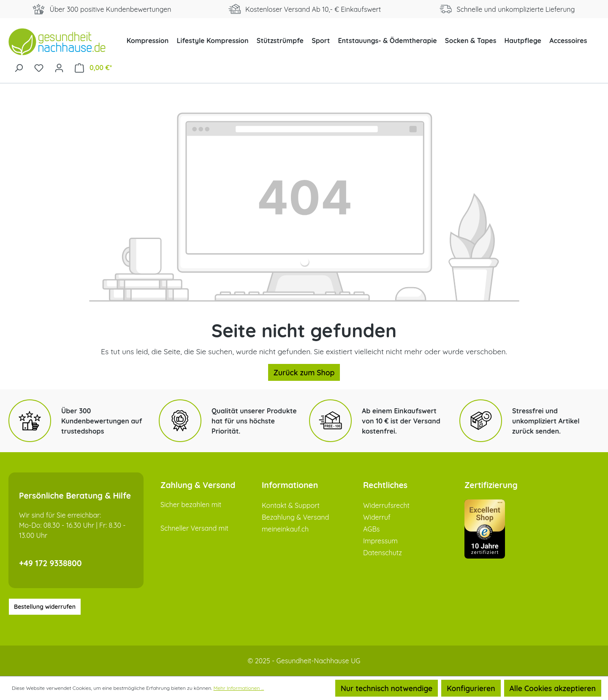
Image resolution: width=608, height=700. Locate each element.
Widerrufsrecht (386, 505)
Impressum (380, 541)
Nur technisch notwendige (387, 688)
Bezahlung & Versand (295, 517)
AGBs (371, 529)
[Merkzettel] (39, 67)
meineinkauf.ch (285, 529)
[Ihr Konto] (59, 67)
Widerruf (377, 517)
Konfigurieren (471, 688)
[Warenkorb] (93, 67)
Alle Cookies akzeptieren (553, 688)
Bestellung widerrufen (45, 607)
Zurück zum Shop (304, 372)
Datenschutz (383, 553)
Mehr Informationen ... (239, 688)
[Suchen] (19, 67)
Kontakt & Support (291, 505)
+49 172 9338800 (50, 563)
